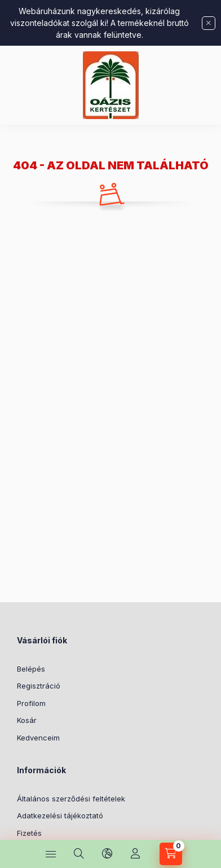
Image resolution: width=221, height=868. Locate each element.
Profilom (31, 703)
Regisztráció (39, 686)
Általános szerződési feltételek (71, 799)
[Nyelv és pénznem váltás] (107, 854)
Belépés (31, 669)
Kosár (27, 720)
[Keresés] (79, 854)
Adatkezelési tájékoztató (60, 816)
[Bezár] (209, 23)
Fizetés (29, 833)
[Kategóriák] (51, 854)
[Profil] (135, 854)
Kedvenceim (38, 738)
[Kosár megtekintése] (171, 854)
